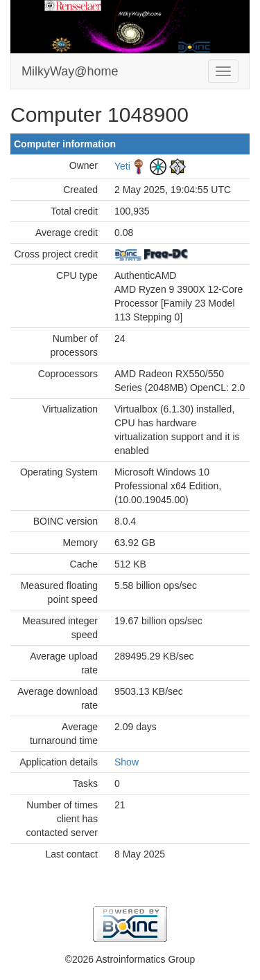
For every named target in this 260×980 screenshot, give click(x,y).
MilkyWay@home (70, 71)
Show (127, 762)
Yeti (122, 165)
